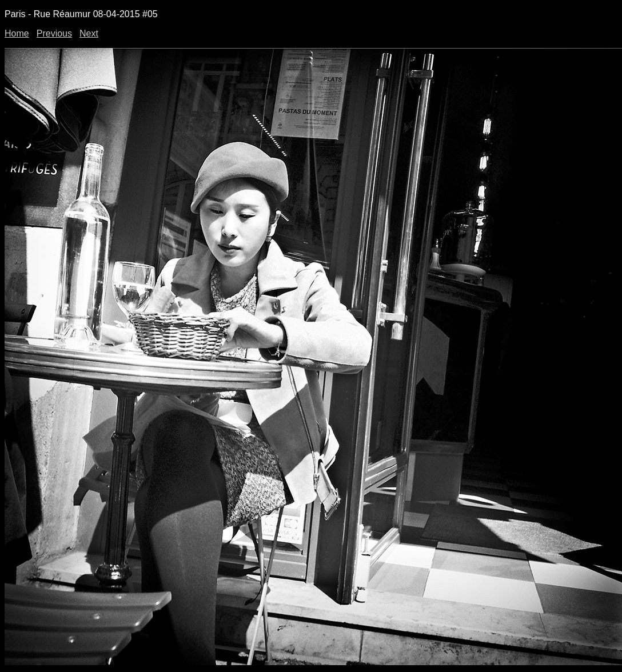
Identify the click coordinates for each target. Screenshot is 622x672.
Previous (54, 33)
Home (17, 33)
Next (89, 33)
